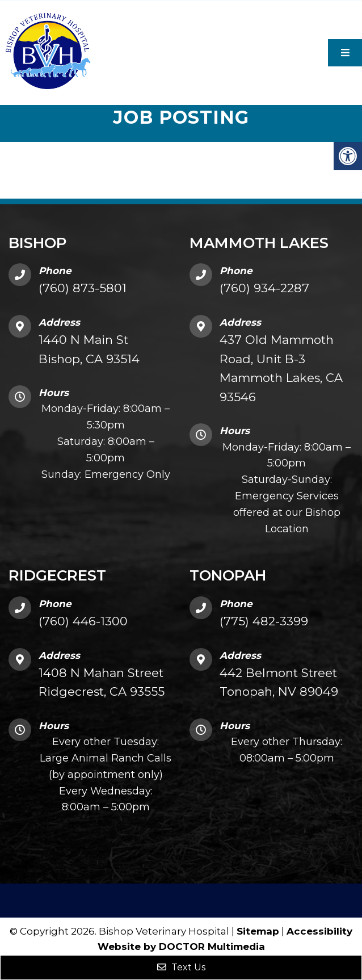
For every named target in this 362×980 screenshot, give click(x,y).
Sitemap (258, 931)
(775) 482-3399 (264, 621)
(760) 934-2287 (264, 288)
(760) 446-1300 (83, 621)
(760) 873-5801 (83, 288)
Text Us (181, 967)
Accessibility (319, 931)
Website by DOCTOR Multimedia (181, 947)
